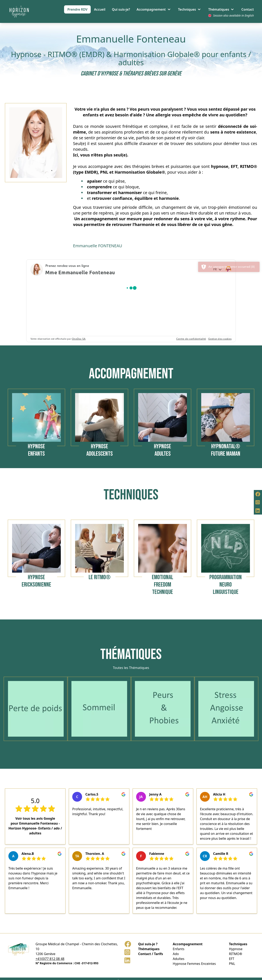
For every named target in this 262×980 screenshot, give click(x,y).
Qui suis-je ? (148, 944)
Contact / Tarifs (151, 954)
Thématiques (149, 949)
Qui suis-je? (121, 9)
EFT (232, 959)
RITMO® (235, 954)
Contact (248, 9)
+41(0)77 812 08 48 (50, 959)
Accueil (100, 9)
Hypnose (236, 949)
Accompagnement (188, 944)
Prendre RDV (77, 9)
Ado (176, 954)
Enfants (179, 949)
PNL (232, 964)
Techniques (238, 944)
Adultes (179, 959)
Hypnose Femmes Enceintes (194, 964)
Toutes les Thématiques (131, 668)
